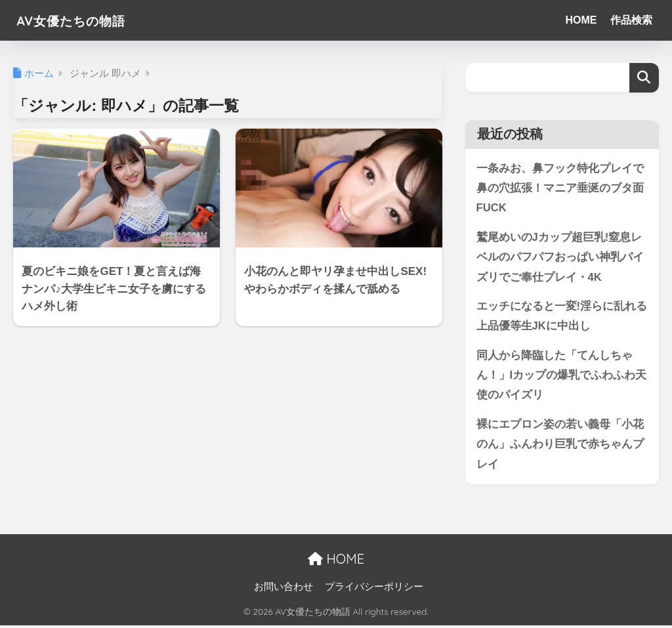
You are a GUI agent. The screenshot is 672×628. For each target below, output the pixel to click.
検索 (644, 78)
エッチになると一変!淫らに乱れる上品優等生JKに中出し (562, 318)
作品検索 (631, 20)
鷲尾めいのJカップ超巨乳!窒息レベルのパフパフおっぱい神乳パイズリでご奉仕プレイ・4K (560, 258)
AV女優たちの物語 (82, 20)
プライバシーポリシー (374, 589)
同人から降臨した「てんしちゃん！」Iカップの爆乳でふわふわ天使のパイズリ (562, 377)
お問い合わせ (283, 589)
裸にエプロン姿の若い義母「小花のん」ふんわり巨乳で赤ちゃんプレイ (560, 446)
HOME (581, 20)
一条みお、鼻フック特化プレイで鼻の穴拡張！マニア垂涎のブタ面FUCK (560, 188)
